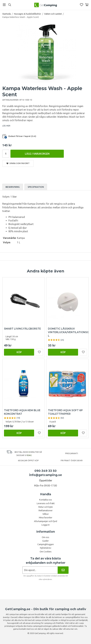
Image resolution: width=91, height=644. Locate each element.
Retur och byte (45, 507)
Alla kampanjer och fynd (45, 521)
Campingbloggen (46, 544)
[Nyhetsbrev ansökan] (40, 570)
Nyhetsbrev (45, 548)
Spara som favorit (18, 163)
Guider (45, 541)
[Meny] (4, 5)
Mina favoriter (46, 518)
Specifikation (36, 187)
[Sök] (10, 5)
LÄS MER (6, 126)
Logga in (45, 525)
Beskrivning (13, 187)
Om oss (45, 537)
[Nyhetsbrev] (63, 570)
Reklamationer (45, 510)
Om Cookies (46, 552)
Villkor (46, 514)
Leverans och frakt (46, 503)
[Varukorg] (87, 5)
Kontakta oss (45, 500)
